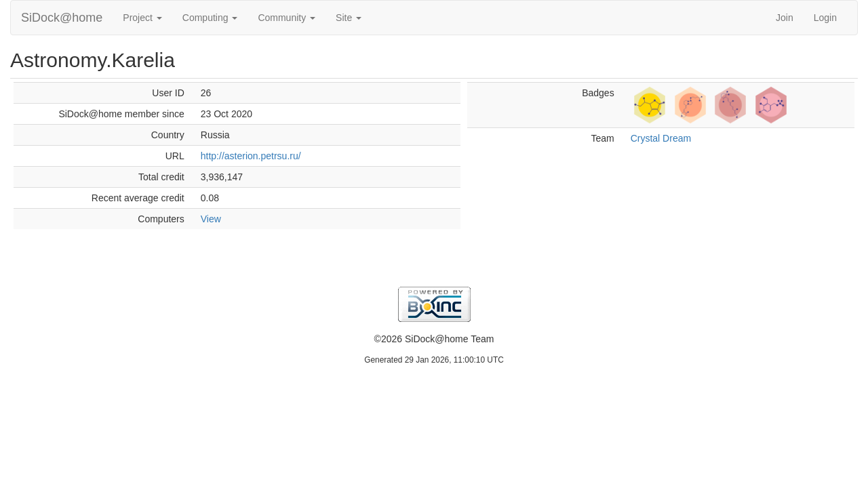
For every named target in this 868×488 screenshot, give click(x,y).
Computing (210, 18)
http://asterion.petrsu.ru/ (251, 156)
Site (349, 18)
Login (825, 18)
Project (142, 18)
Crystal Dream (661, 138)
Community (287, 18)
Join (785, 18)
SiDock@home (62, 18)
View (211, 219)
